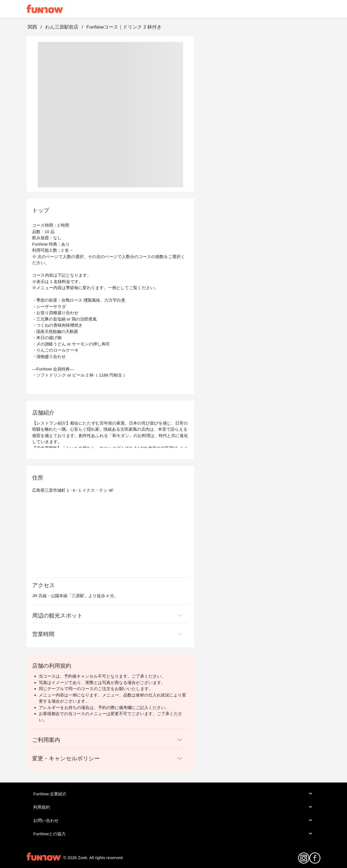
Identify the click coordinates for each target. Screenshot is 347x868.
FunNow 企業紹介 (173, 794)
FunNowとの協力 (173, 834)
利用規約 (173, 807)
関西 (32, 27)
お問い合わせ (173, 820)
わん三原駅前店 (62, 27)
